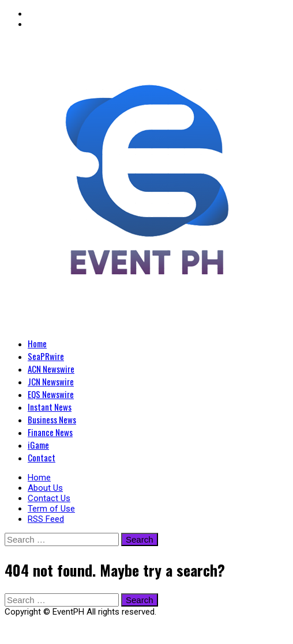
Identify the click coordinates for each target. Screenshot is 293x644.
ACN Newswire (51, 369)
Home (37, 343)
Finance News (50, 432)
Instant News (50, 407)
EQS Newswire (51, 394)
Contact (42, 457)
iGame (38, 445)
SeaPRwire (46, 356)
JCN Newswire (51, 381)
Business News (52, 419)
